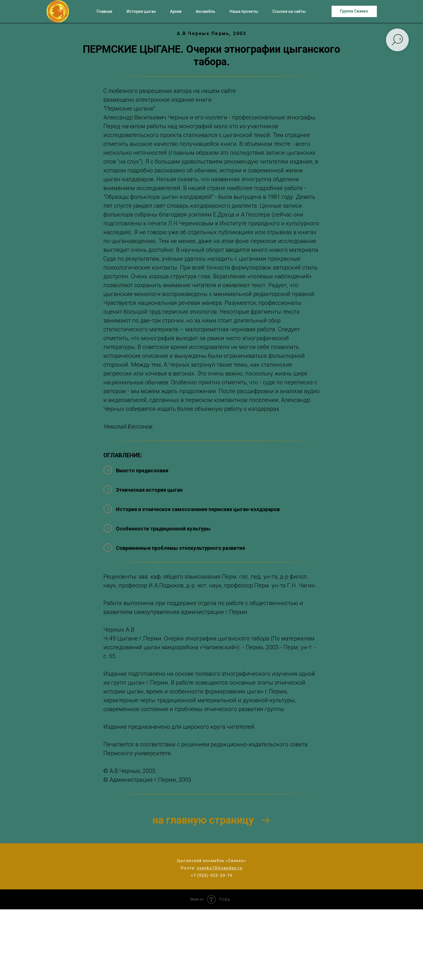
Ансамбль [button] (206, 11)
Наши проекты (244, 11)
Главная (104, 11)
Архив (176, 11)
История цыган (141, 11)
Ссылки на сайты (289, 11)
